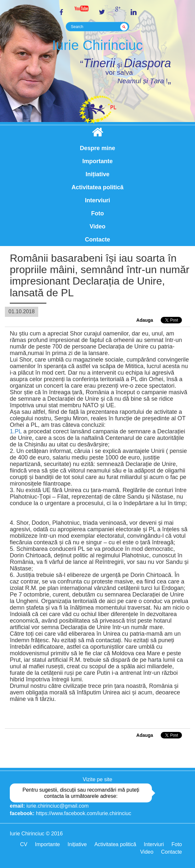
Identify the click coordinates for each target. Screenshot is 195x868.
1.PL (16, 431)
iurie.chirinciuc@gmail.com (58, 806)
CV (24, 844)
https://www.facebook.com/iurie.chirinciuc (84, 813)
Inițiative (98, 174)
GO (125, 27)
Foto (98, 213)
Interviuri (98, 200)
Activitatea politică (98, 187)
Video (98, 226)
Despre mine (97, 148)
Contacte (98, 240)
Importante (98, 161)
